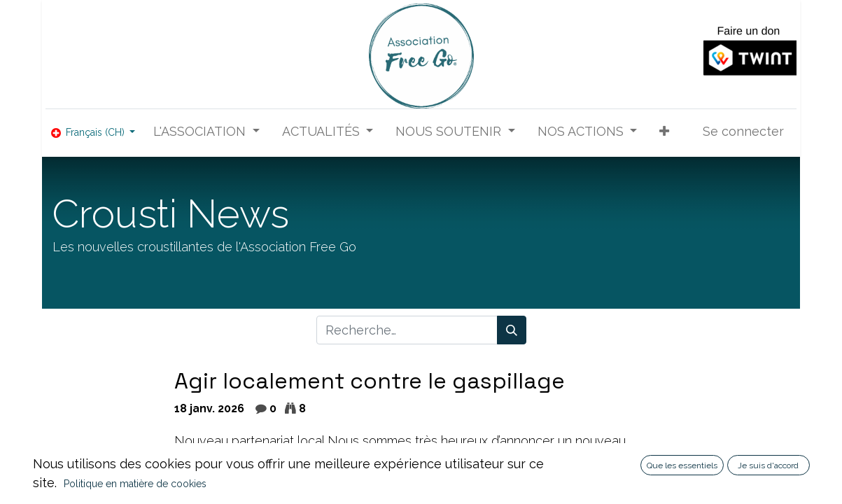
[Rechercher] (512, 330)
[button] (664, 131)
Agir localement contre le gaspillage (370, 381)
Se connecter (743, 131)
